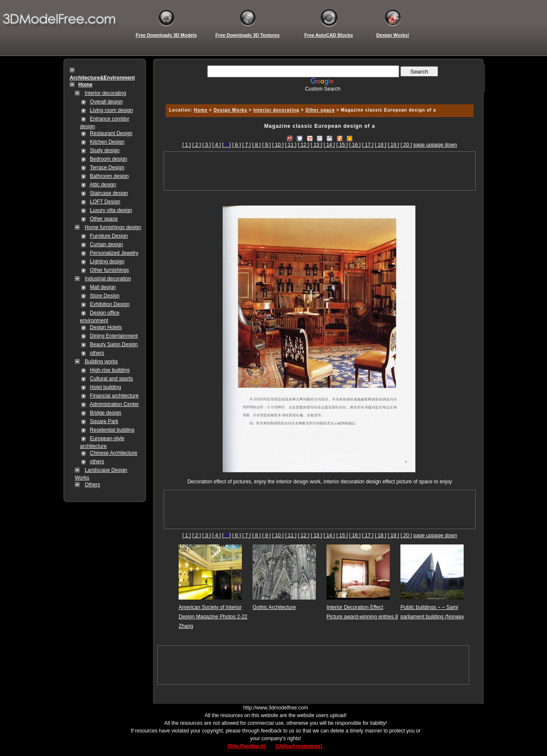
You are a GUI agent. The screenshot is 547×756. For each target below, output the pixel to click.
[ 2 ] (197, 145)
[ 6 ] (236, 145)
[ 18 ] (381, 145)
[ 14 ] (329, 145)
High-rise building (110, 370)
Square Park (104, 421)
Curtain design (106, 244)
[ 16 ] (355, 145)
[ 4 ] (217, 145)
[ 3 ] (206, 145)
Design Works (231, 110)
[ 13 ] (316, 145)
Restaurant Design (111, 133)
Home (201, 110)
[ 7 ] (247, 145)
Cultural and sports (111, 379)
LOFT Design (105, 202)
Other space (104, 219)
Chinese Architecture (113, 453)
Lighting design (107, 262)
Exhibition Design (110, 304)
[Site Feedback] (247, 746)
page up (422, 145)
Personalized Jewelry (114, 253)
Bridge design (105, 413)
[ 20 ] (406, 145)
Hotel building (105, 387)
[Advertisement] (318, 95)
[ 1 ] (187, 145)
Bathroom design (109, 176)
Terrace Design (107, 168)
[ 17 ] (368, 145)
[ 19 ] (393, 145)
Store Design (104, 296)
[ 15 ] (342, 145)
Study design (104, 150)
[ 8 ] (256, 145)
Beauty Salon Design (114, 344)
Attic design (103, 185)
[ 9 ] (267, 145)
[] (226, 145)
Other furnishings (109, 270)
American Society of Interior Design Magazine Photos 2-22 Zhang (213, 617)
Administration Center (114, 404)
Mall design (103, 287)
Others (92, 485)
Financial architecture (114, 396)
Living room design (111, 110)
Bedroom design (108, 159)
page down (445, 145)
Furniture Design (109, 236)
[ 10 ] (278, 145)
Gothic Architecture (274, 607)
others (97, 353)
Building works (101, 362)
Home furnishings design (113, 227)
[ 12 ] (304, 145)
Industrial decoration (108, 279)
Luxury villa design (111, 210)
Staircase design (109, 193)
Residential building (112, 430)
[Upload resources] (300, 746)
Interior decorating (105, 93)
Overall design (106, 102)
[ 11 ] (291, 145)
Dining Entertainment (114, 336)
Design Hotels (106, 327)
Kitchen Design (107, 142)
